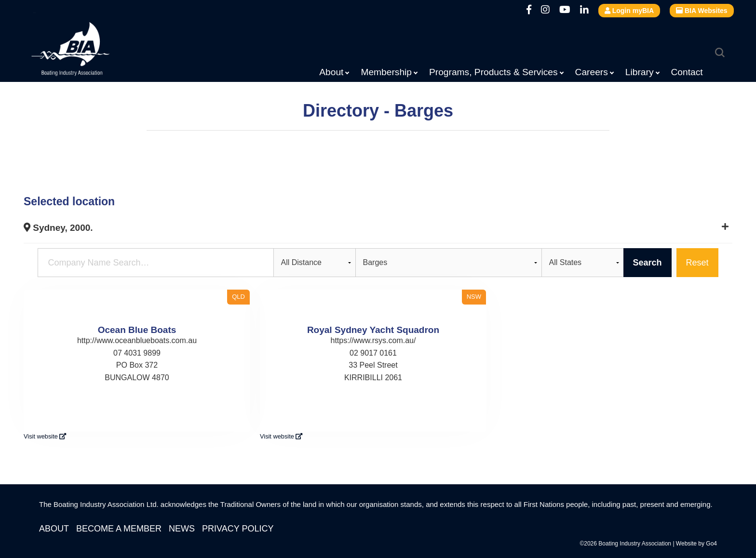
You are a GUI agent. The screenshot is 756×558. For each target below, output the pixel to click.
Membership (386, 72)
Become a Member (119, 529)
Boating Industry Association (94, 51)
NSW (474, 297)
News (182, 529)
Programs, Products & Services (493, 72)
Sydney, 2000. (58, 228)
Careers (592, 72)
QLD (238, 297)
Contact (687, 72)
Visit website (45, 436)
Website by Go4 (696, 544)
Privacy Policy (238, 529)
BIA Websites (702, 11)
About (331, 72)
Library (640, 72)
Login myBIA (629, 11)
